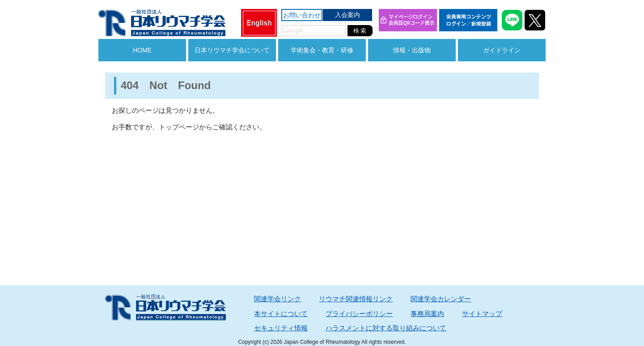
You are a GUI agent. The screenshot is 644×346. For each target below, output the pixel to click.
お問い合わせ (302, 15)
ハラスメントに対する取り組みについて (386, 328)
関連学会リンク (278, 299)
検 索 (360, 31)
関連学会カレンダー (441, 299)
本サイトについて (281, 314)
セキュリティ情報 (281, 328)
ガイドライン (502, 50)
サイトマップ (482, 314)
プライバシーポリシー (359, 314)
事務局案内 (427, 314)
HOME (142, 50)
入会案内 (347, 15)
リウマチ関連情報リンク (356, 299)
